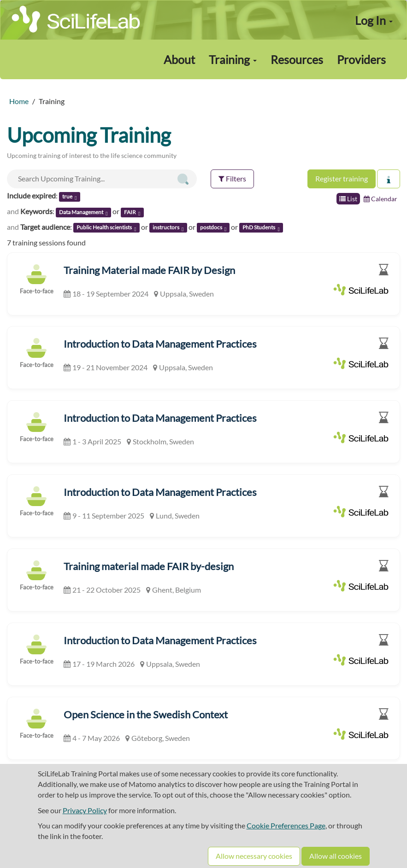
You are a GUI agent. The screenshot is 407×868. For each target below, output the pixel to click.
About (179, 59)
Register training (342, 178)
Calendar (380, 199)
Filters (232, 178)
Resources (297, 59)
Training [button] (233, 59)
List (348, 199)
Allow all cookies (336, 856)
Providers (361, 59)
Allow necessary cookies (254, 856)
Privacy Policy (85, 810)
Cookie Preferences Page (286, 825)
